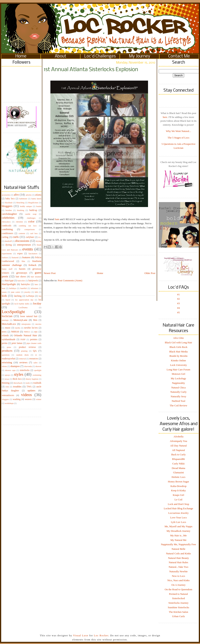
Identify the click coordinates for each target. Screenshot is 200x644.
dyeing (8, 245)
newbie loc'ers (31, 328)
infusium (34, 288)
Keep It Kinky (178, 490)
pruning (24, 351)
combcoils (7, 226)
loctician (7, 316)
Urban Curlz (179, 616)
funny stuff (7, 269)
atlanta (38, 195)
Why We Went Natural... (178, 131)
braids (39, 206)
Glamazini (178, 472)
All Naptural (178, 450)
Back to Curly (179, 454)
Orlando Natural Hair (25, 335)
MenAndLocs (9, 324)
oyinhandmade (9, 339)
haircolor (21, 281)
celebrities (8, 218)
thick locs (17, 379)
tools (28, 383)
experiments (7, 254)
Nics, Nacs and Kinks (179, 580)
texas (7, 379)
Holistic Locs (178, 477)
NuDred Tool (179, 401)
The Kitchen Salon (178, 612)
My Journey (140, 56)
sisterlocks (25, 370)
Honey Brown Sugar (179, 482)
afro (16, 194)
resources (34, 359)
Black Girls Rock (178, 347)
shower (38, 366)
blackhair (9, 203)
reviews (23, 362)
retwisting (7, 362)
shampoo (15, 366)
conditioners (8, 233)
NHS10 (15, 332)
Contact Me (179, 56)
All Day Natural (178, 446)
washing (17, 399)
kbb (36, 292)
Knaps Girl (178, 495)
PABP (23, 339)
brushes (9, 210)
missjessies (26, 324)
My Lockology (178, 378)
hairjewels (33, 281)
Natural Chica (179, 387)
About (60, 56)
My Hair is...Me (178, 535)
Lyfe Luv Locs (179, 522)
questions (6, 355)
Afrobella (178, 436)
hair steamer (36, 277)
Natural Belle (178, 549)
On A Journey (178, 585)
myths (17, 328)
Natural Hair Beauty (178, 558)
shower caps (10, 370)
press (9, 347)
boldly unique (26, 206)
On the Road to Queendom (178, 589)
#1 (179, 294)
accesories (6, 195)
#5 (179, 312)
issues (4, 292)
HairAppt (9, 281)
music (8, 328)
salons (4, 366)
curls (16, 237)
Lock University (179, 365)
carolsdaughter (9, 214)
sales (36, 363)
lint (40, 296)
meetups (5, 320)
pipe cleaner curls (34, 343)
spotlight (38, 370)
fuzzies (22, 269)
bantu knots (36, 199)
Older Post (150, 273)
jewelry (27, 292)
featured (15, 258)
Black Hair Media (178, 352)
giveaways (22, 273)
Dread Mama (178, 468)
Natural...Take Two (178, 567)
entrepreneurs (24, 245)
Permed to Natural (178, 594)
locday (37, 303)
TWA (29, 387)
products (7, 351)
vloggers (5, 399)
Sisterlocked (178, 598)
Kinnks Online (178, 360)
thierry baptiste (32, 379)
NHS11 (27, 332)
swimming (37, 375)
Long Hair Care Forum (178, 370)
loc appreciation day (24, 300)
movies (38, 324)
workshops (9, 403)
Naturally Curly (178, 392)
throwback (18, 383)
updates (31, 390)
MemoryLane (20, 320)
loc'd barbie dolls (22, 304)
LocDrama (23, 307)
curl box (34, 233)
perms (5, 343)
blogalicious (33, 203)
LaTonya (30, 296)
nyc (36, 332)
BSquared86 (178, 459)
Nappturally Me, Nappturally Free (178, 544)
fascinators (33, 254)
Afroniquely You (178, 441)
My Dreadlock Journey (178, 531)
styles (19, 374)
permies (34, 339)
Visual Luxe (80, 635)
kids (4, 296)
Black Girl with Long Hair (178, 342)
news (4, 332)
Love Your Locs (178, 517)
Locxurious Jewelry (179, 513)
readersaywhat (8, 359)
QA (35, 351)
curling (5, 237)
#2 (179, 299)
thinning (6, 383)
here (165, 117)
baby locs (10, 199)
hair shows (21, 277)
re (36, 355)
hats (36, 284)
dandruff (8, 241)
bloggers (7, 206)
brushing (21, 210)
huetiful (24, 288)
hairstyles (25, 284)
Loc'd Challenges (100, 56)
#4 (179, 308)
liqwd (8, 300)
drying (39, 241)
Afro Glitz (178, 338)
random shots (22, 355)
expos (20, 254)
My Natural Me (179, 540)
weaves (28, 399)
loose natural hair (29, 316)
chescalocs (6, 222)
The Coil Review (179, 405)
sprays (8, 375)
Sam (57, 219)
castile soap (31, 214)
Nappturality (178, 383)
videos (26, 395)
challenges (31, 218)
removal (22, 359)
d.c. (40, 237)
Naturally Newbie (179, 571)
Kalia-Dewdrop (179, 486)
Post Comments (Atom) (70, 280)
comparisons (30, 229)
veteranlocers (8, 395)
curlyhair (30, 237)
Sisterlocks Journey (178, 603)
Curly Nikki (178, 464)
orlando (5, 336)
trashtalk (37, 383)
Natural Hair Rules (178, 562)
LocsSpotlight (13, 312)
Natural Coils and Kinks (178, 553)
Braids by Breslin (179, 356)
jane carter (16, 292)
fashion (5, 258)
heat (3, 288)
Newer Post (50, 273)
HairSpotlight (9, 284)
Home (21, 56)
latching (18, 296)
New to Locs (178, 576)
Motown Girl (178, 374)
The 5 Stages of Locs (178, 138)
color (31, 221)
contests (22, 233)
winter (39, 399)
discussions (22, 241)
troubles (17, 386)
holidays (13, 288)
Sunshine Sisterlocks (178, 607)
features (26, 257)
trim (7, 387)
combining (7, 229)
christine (19, 222)
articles (29, 195)
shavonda (28, 366)
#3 (179, 303)
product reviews (27, 347)
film (23, 261)
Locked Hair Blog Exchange (178, 508)
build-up (33, 210)
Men (35, 320)
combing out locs (28, 226)
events (28, 249)
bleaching (20, 203)
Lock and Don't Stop (178, 504)
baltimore (23, 199)
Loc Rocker (101, 635)
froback (33, 265)
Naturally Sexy (178, 396)
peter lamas (17, 343)
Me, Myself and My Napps (178, 526)
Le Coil (178, 499)
